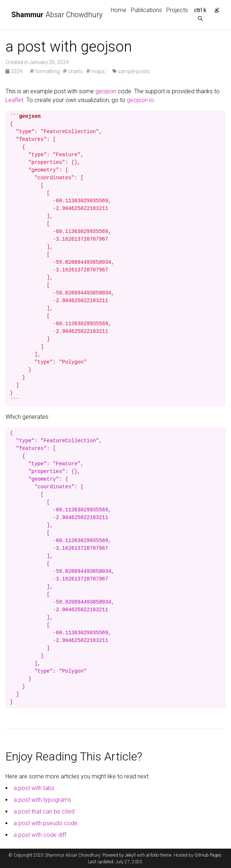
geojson (106, 91)
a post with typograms (42, 800)
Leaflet (14, 100)
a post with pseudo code (46, 823)
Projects (177, 10)
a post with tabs (34, 788)
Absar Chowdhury (57, 15)
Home (119, 10)
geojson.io (140, 100)
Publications (146, 10)
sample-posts (131, 71)
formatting (45, 71)
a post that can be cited (44, 811)
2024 (14, 71)
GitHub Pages (208, 855)
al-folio (152, 855)
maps (96, 71)
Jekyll (130, 855)
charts (73, 71)
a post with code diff (40, 835)
